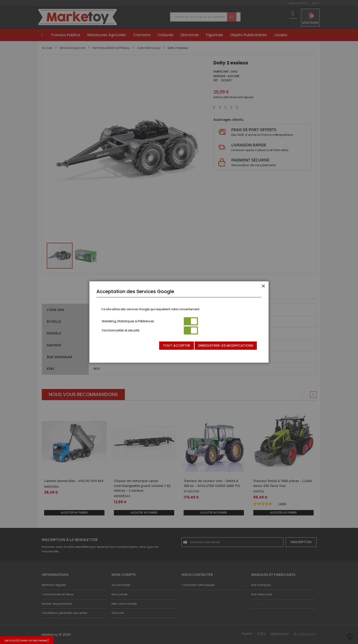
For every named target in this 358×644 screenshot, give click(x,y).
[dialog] (179, 322)
